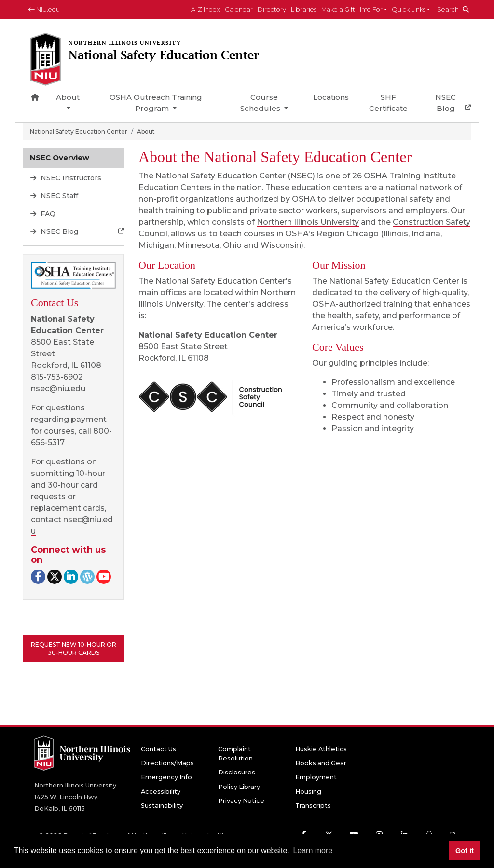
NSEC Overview (60, 157)
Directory (272, 9)
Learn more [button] (313, 850)
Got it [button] (465, 851)
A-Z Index (206, 9)
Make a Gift (338, 9)
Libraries (304, 9)
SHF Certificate (388, 103)
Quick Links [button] (409, 9)
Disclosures (237, 772)
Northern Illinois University (308, 222)
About (68, 97)
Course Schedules (261, 103)
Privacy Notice (241, 801)
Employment (316, 777)
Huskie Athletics (321, 749)
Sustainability (162, 806)
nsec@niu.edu (58, 388)
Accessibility (161, 792)
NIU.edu (44, 9)
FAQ (47, 214)
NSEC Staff (58, 196)
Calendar (239, 9)
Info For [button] (371, 9)
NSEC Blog (446, 103)
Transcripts (313, 806)
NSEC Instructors (70, 178)
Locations (331, 97)
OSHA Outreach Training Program (156, 103)
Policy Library (239, 787)
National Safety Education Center (79, 131)
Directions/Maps (167, 763)
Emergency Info (166, 777)
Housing (308, 792)
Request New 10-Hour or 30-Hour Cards (74, 649)
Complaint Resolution (235, 754)
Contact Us (158, 749)
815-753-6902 (57, 377)
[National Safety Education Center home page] (151, 60)
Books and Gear (321, 763)
